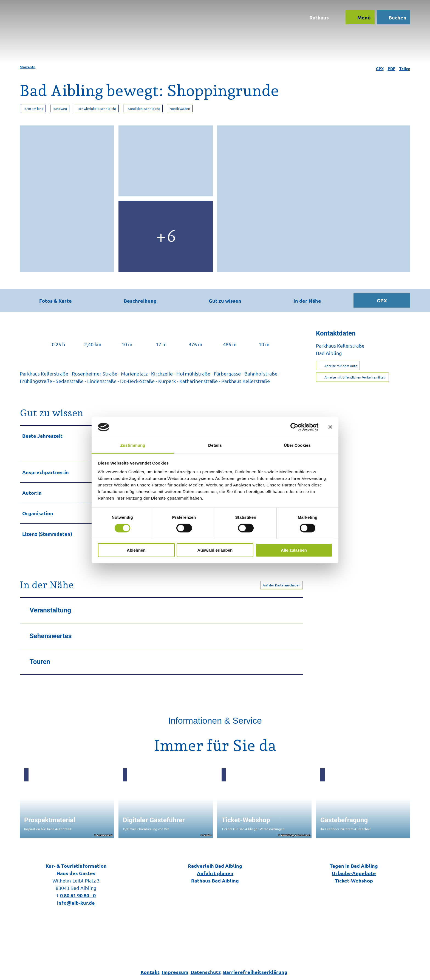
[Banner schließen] (330, 427)
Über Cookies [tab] (297, 445)
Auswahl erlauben (215, 550)
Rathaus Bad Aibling (215, 880)
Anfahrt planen (215, 873)
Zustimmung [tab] (133, 445)
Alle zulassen (294, 550)
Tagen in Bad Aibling (354, 866)
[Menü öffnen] (358, 20)
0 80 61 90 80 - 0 (78, 895)
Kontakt (150, 972)
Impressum (175, 972)
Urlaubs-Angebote (354, 873)
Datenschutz (206, 972)
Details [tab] (215, 445)
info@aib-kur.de (76, 903)
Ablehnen (136, 550)
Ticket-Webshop (354, 880)
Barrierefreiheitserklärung (255, 972)
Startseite (28, 67)
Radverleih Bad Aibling (215, 866)
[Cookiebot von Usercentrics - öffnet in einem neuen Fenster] (294, 427)
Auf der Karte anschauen (282, 585)
